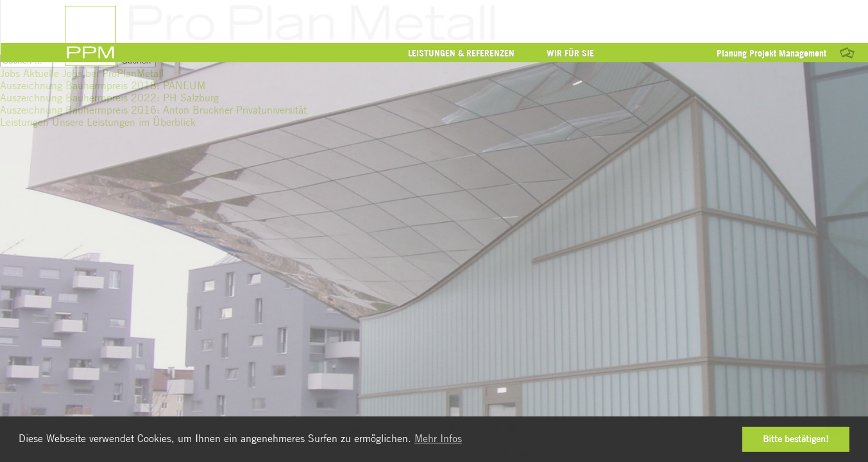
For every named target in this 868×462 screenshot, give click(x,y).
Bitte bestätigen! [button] (796, 439)
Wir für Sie (570, 53)
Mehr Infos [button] (438, 439)
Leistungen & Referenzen (461, 53)
